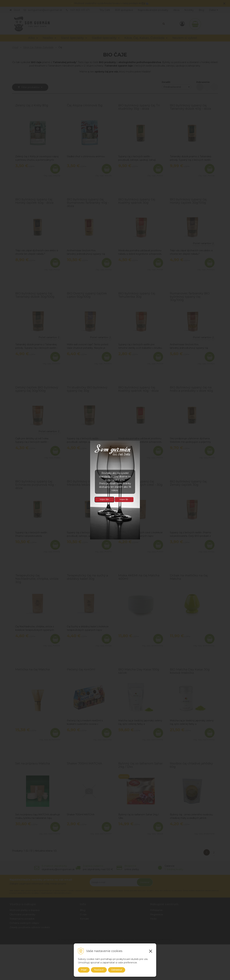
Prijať (84, 970)
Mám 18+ (104, 499)
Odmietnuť (117, 970)
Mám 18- (124, 499)
